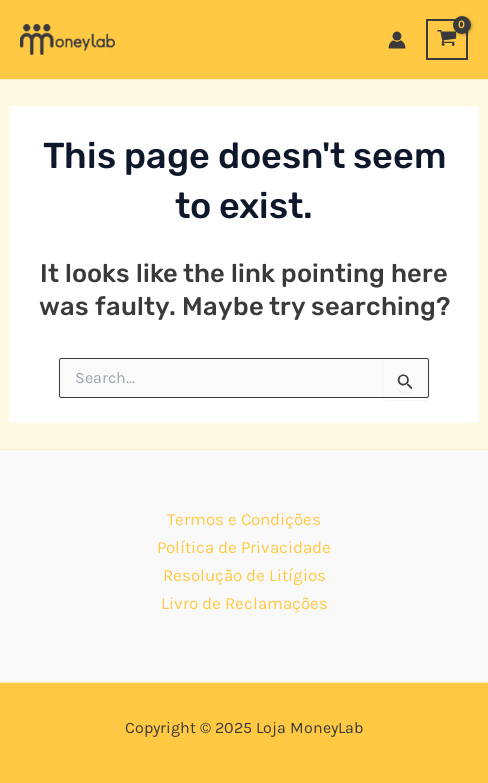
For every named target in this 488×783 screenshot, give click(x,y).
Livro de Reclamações (244, 603)
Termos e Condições (244, 519)
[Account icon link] (397, 40)
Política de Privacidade (244, 547)
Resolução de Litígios (244, 575)
